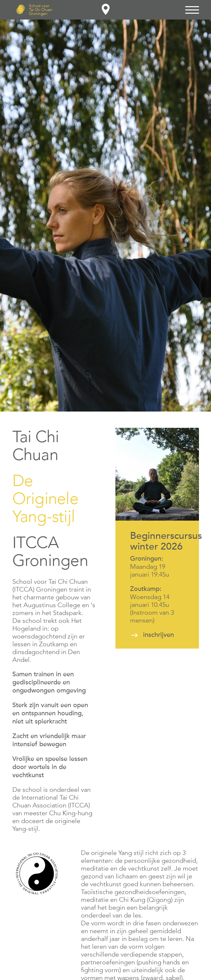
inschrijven (158, 635)
